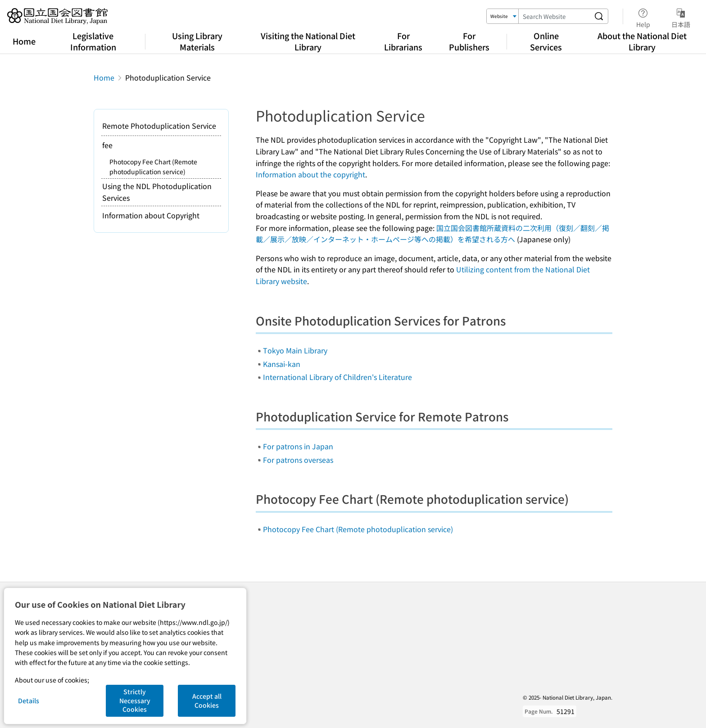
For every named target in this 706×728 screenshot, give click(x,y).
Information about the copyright (310, 174)
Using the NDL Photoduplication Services (157, 192)
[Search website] (599, 16)
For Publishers (469, 41)
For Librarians (403, 41)
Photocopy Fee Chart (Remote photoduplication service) (358, 529)
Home (24, 41)
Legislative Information (93, 41)
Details (29, 701)
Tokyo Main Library (295, 350)
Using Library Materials (197, 41)
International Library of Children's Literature (337, 377)
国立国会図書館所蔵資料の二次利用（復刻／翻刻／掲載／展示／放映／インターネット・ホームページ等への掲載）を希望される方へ (432, 234)
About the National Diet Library (642, 41)
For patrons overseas (298, 460)
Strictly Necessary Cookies (135, 700)
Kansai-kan (282, 364)
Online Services (546, 41)
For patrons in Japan (298, 446)
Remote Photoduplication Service (159, 126)
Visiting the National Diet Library (308, 41)
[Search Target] (503, 16)
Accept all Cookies (207, 701)
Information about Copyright (151, 215)
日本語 (681, 17)
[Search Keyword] (554, 16)
